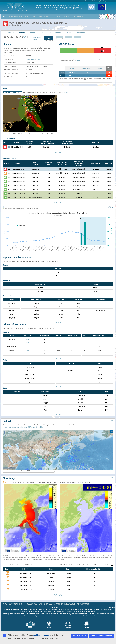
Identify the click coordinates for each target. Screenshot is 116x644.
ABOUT (80, 16)
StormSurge (9, 478)
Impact (22, 33)
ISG (28, 350)
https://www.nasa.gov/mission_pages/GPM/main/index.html (23, 427)
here (79, 61)
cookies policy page (41, 635)
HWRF (69, 37)
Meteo (32, 33)
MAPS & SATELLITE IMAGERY (51, 16)
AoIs (29, 257)
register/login (103, 1)
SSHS (66, 93)
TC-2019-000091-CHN (33, 59)
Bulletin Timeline (9, 158)
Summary (10, 33)
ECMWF (77, 37)
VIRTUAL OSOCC (30, 16)
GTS (42, 33)
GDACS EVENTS (15, 16)
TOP (112, 88)
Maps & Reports (55, 33)
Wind (72, 68)
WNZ (28, 339)
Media (69, 33)
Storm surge (86, 68)
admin (110, 1)
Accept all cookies (79, 636)
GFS (60, 37)
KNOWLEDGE (70, 16)
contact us (93, 1)
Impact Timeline (9, 138)
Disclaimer (55, 607)
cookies (112, 607)
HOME (5, 16)
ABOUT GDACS (83, 604)
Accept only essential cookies (101, 636)
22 (9, 147)
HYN (28, 343)
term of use (85, 1)
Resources (81, 33)
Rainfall (100, 68)
